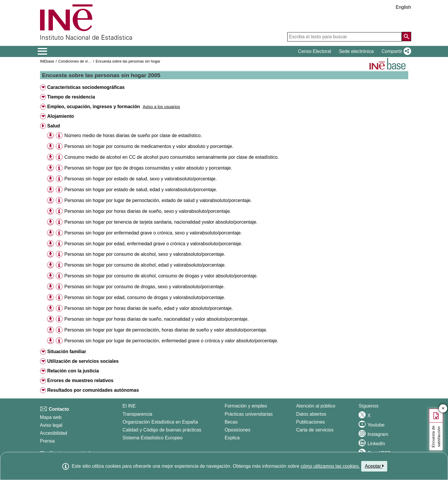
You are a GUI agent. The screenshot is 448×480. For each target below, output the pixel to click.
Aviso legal (51, 425)
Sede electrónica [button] (356, 51)
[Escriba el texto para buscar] (345, 37)
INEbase (47, 61)
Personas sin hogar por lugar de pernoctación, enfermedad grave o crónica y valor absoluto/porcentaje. (171, 341)
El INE (129, 406)
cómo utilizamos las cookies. (330, 466)
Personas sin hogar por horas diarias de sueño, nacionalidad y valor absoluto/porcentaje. (156, 319)
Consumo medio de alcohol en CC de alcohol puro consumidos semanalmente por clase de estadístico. (172, 157)
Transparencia (137, 414)
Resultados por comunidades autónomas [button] (93, 390)
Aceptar (374, 466)
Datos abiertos (311, 414)
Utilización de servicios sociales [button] (83, 361)
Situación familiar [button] (66, 352)
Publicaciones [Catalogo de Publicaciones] (311, 422)
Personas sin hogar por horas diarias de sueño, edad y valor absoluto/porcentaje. (148, 308)
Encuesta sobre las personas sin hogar (128, 61)
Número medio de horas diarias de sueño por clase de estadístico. (133, 135)
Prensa (47, 441)
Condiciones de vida (75, 61)
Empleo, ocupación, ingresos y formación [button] (93, 107)
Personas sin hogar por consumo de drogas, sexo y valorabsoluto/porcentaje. (145, 287)
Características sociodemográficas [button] (86, 87)
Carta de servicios (315, 430)
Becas (231, 422)
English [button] (403, 7)
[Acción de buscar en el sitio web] (407, 37)
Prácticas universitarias (249, 414)
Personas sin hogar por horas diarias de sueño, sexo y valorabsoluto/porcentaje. (148, 211)
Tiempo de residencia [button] (71, 97)
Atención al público (316, 406)
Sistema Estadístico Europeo (152, 438)
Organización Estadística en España (160, 422)
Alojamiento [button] (60, 116)
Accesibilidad (54, 433)
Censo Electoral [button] (315, 51)
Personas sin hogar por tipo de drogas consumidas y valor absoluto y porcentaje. (148, 168)
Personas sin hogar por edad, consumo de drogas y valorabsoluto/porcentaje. (145, 297)
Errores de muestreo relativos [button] (80, 380)
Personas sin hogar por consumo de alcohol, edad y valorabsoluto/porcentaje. (145, 265)
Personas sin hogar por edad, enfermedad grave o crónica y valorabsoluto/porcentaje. (153, 244)
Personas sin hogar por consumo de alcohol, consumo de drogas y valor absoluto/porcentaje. (161, 276)
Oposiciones (238, 430)
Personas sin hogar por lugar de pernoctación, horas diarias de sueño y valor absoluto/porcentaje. (166, 330)
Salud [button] (53, 126)
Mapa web (51, 417)
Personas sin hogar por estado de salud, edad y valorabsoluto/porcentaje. (141, 190)
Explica (232, 438)
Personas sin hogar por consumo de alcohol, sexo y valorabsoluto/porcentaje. (145, 254)
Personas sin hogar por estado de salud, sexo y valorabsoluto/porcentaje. (140, 179)
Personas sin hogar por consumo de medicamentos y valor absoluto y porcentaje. (149, 146)
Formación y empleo (246, 406)
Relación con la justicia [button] (73, 371)
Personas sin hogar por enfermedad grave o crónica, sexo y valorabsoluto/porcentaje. (153, 233)
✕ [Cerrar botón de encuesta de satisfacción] (443, 409)
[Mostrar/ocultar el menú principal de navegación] (43, 51)
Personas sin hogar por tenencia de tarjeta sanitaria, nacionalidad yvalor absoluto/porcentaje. (161, 222)
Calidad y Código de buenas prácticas (162, 430)
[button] (395, 51)
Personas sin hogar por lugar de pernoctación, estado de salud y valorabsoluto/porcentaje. (158, 200)
